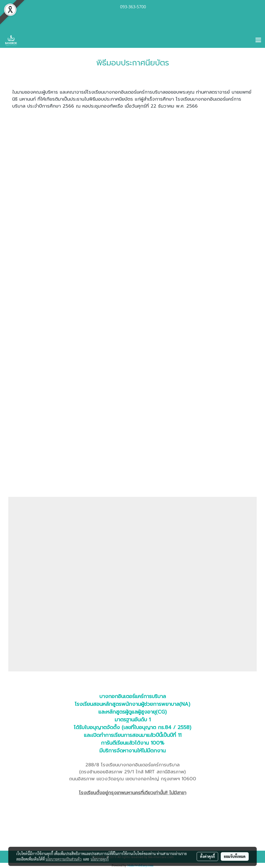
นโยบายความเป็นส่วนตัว (64, 859)
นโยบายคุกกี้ (100, 859)
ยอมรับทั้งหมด (235, 856)
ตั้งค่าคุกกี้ (207, 856)
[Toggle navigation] (258, 40)
